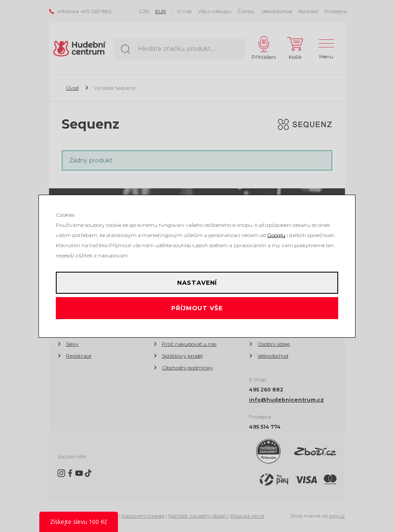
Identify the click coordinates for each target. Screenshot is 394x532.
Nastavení (197, 283)
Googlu (276, 235)
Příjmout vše (197, 308)
